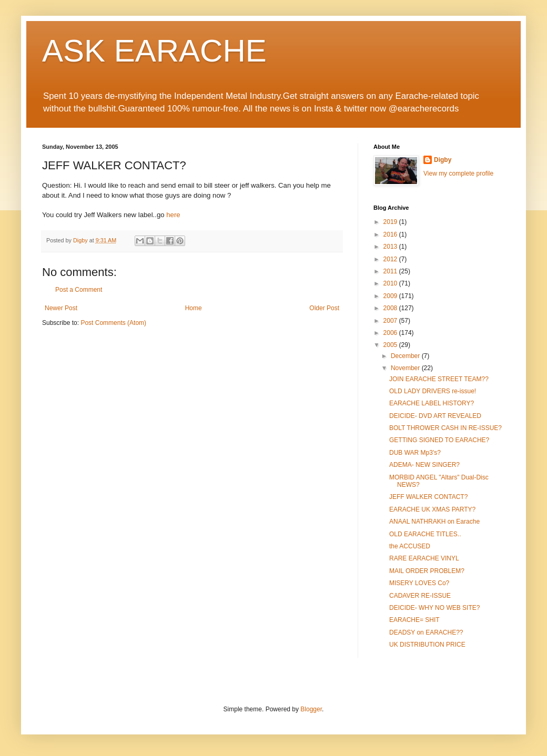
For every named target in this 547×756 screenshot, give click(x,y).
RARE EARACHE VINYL (424, 558)
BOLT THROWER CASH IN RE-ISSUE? (445, 428)
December (406, 356)
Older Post (324, 308)
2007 (391, 321)
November (406, 368)
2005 (391, 345)
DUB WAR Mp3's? (415, 453)
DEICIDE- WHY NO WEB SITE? (434, 608)
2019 (391, 222)
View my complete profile (458, 173)
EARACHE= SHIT (414, 620)
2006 (391, 333)
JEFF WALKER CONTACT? (428, 497)
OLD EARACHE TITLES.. (425, 534)
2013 (391, 247)
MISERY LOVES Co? (419, 583)
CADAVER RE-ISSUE (420, 596)
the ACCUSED (410, 546)
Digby (443, 160)
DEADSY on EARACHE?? (426, 632)
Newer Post (61, 308)
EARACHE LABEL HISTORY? (432, 403)
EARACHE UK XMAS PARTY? (432, 509)
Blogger (311, 709)
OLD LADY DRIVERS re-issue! (433, 391)
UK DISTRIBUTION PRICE (427, 645)
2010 (391, 283)
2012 (391, 259)
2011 (391, 271)
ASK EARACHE (154, 51)
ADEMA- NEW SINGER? (424, 465)
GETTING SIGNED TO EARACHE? (439, 440)
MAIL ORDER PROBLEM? (427, 571)
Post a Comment (79, 290)
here (173, 215)
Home (194, 308)
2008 (391, 308)
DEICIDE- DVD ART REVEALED (435, 416)
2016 (391, 234)
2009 (391, 296)
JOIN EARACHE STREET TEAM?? (439, 379)
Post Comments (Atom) (113, 323)
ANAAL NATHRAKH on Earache (434, 522)
